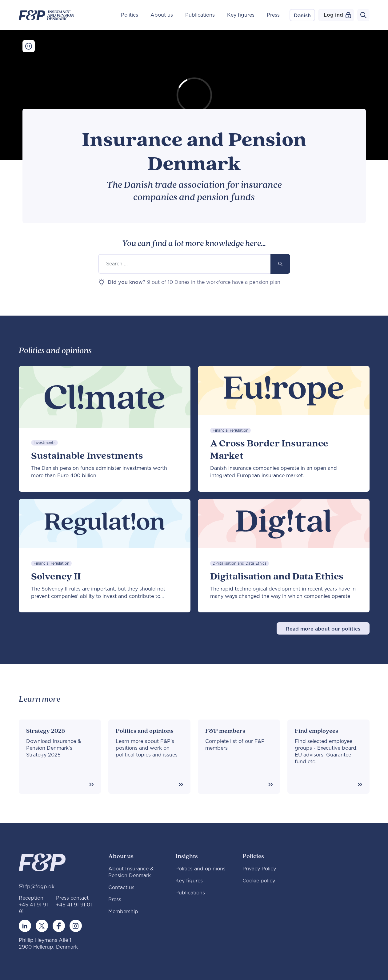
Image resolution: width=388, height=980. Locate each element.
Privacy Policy (259, 869)
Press (273, 15)
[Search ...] (184, 264)
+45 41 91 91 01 (74, 905)
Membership (123, 912)
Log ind (337, 15)
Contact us (121, 888)
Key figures (241, 15)
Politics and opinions (200, 869)
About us (162, 15)
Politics (130, 15)
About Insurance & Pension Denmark (131, 872)
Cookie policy (259, 881)
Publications (200, 15)
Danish (302, 16)
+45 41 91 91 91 (33, 908)
